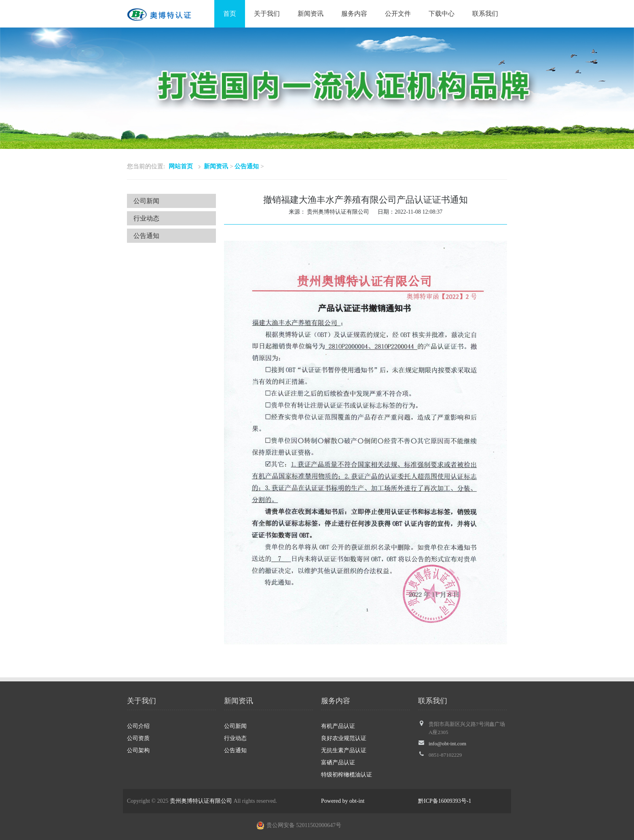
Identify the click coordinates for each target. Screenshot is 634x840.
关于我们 (267, 14)
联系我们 (485, 14)
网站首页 (181, 166)
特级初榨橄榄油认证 (347, 775)
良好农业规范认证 (344, 738)
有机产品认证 (338, 726)
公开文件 (398, 14)
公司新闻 (146, 201)
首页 (230, 14)
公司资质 (138, 738)
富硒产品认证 (338, 763)
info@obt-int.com (447, 743)
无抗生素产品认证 (344, 750)
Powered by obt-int (343, 801)
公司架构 (138, 750)
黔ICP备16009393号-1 (445, 801)
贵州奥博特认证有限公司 (201, 801)
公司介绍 (138, 726)
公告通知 (247, 166)
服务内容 (354, 14)
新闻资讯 (311, 14)
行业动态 (146, 218)
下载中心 (442, 14)
